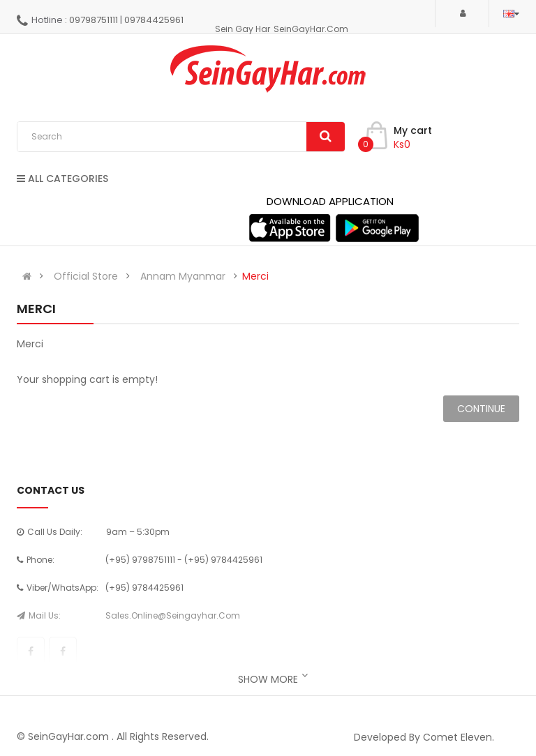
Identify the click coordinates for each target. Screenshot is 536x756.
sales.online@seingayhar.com (173, 615)
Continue (481, 409)
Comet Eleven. (459, 737)
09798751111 (94, 20)
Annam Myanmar (183, 276)
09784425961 (154, 20)
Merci (255, 276)
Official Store (86, 276)
